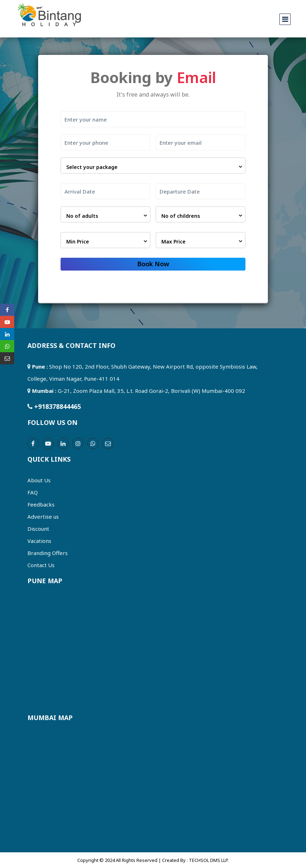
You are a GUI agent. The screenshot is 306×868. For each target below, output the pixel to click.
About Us (39, 480)
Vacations (39, 541)
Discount (38, 529)
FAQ (33, 492)
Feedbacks (41, 504)
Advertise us (43, 517)
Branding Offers (48, 553)
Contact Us (41, 565)
